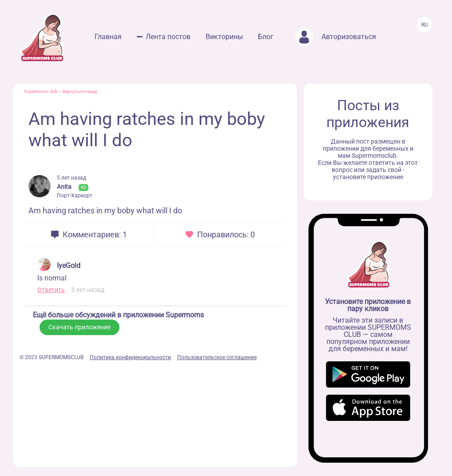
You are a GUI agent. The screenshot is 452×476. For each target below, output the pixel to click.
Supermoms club (41, 91)
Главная (108, 37)
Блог (266, 37)
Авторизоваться (336, 37)
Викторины (224, 37)
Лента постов (168, 37)
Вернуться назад (80, 91)
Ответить (51, 290)
